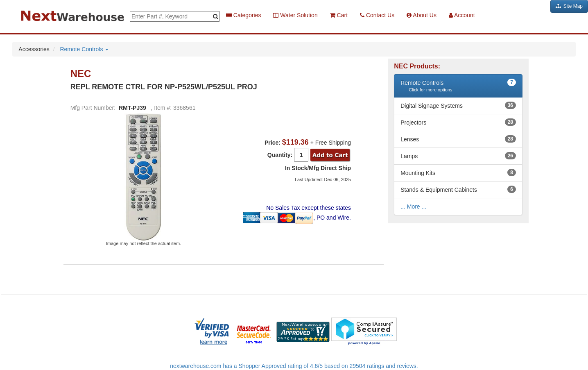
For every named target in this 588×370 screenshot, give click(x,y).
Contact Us (377, 15)
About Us (422, 15)
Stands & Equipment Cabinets (439, 190)
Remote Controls (84, 49)
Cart (339, 15)
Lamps (409, 156)
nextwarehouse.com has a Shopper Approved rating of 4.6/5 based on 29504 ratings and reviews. (294, 366)
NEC (82, 74)
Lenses (410, 139)
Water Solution (295, 15)
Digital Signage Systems (432, 106)
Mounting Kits (418, 173)
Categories (244, 15)
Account (462, 15)
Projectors (413, 123)
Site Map (569, 6)
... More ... (413, 207)
